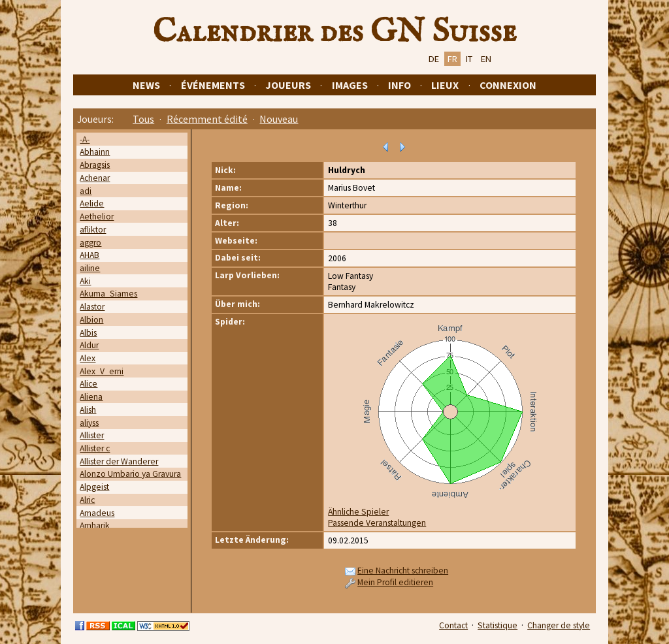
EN (486, 59)
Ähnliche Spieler (358, 512)
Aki (85, 281)
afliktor (93, 230)
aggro (90, 243)
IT (469, 59)
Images (350, 85)
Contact (453, 625)
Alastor (92, 307)
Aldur (89, 345)
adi (86, 191)
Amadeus (97, 513)
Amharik (95, 525)
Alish (88, 410)
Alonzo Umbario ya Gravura (130, 474)
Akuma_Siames (108, 294)
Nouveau (279, 119)
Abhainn (95, 152)
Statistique (498, 625)
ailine (90, 268)
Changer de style (559, 625)
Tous (143, 119)
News (146, 85)
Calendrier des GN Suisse (334, 32)
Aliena (91, 397)
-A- (85, 139)
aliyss (89, 423)
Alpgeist (94, 487)
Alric (87, 500)
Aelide (92, 203)
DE (434, 59)
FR (452, 59)
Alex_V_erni (102, 371)
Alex (88, 358)
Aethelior (97, 217)
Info (400, 85)
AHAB (90, 255)
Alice (89, 384)
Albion (91, 320)
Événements (213, 85)
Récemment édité (207, 119)
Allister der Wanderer (119, 461)
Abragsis (95, 165)
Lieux (445, 85)
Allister (92, 435)
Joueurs (288, 85)
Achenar (95, 178)
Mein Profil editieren (395, 582)
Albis (88, 333)
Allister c (95, 448)
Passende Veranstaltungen (377, 523)
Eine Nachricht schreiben (403, 571)
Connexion (508, 85)
